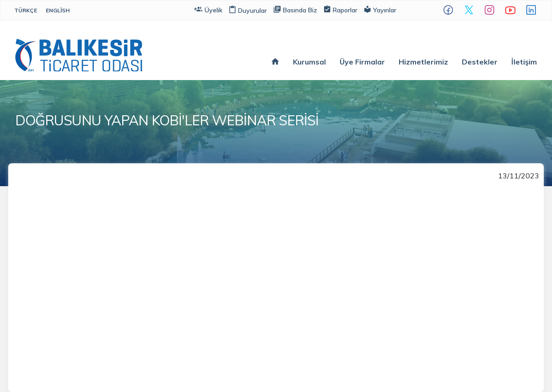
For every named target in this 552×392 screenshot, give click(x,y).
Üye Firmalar (362, 62)
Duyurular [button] (248, 11)
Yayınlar (380, 9)
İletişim (524, 62)
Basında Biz (295, 9)
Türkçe (26, 10)
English (58, 10)
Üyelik (208, 9)
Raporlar (341, 9)
